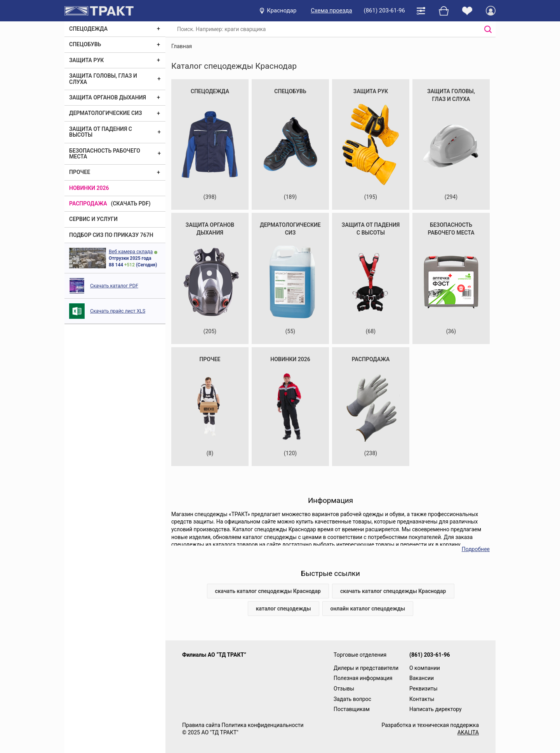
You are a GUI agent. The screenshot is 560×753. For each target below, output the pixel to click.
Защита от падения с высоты (101, 132)
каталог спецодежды (283, 609)
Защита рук (86, 60)
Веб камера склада (131, 251)
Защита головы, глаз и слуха (103, 79)
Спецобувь (85, 44)
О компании (425, 668)
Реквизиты (423, 689)
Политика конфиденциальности (262, 725)
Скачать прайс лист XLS (118, 311)
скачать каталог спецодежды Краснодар (268, 591)
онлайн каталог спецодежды (368, 609)
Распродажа (88, 203)
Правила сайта (201, 725)
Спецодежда (88, 29)
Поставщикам (352, 709)
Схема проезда (331, 10)
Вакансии (422, 678)
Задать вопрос (352, 699)
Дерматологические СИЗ (106, 113)
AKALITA (468, 732)
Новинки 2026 (89, 188)
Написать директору (436, 709)
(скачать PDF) (131, 203)
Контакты (422, 699)
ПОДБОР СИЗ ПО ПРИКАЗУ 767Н (111, 235)
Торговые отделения (360, 655)
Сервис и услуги (93, 219)
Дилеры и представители (366, 668)
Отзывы (344, 689)
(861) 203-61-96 (384, 10)
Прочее (80, 172)
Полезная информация (363, 678)
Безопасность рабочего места (105, 154)
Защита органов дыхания (108, 97)
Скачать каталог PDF (114, 286)
